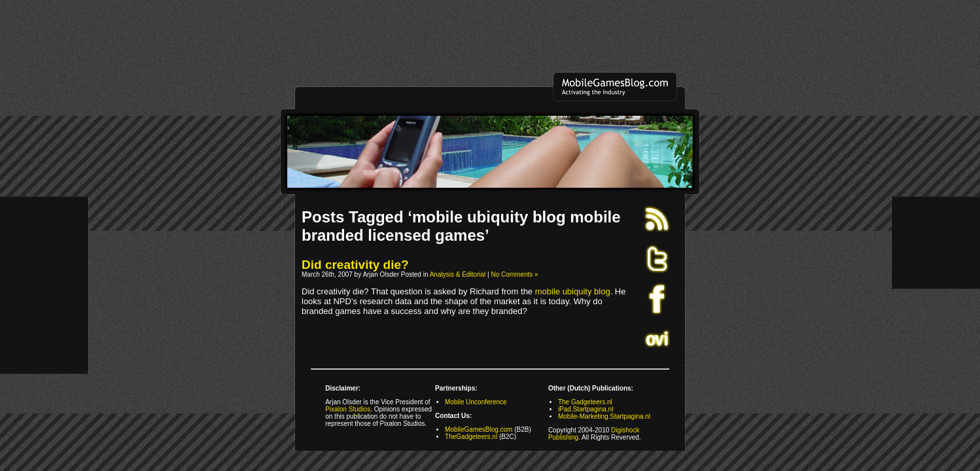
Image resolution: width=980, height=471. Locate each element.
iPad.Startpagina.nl (586, 409)
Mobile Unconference (476, 402)
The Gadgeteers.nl (585, 402)
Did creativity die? (355, 265)
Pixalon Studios (348, 409)
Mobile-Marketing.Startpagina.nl (604, 416)
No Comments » (514, 274)
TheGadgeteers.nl (471, 437)
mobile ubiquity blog (573, 291)
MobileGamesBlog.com (479, 429)
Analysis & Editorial (458, 274)
